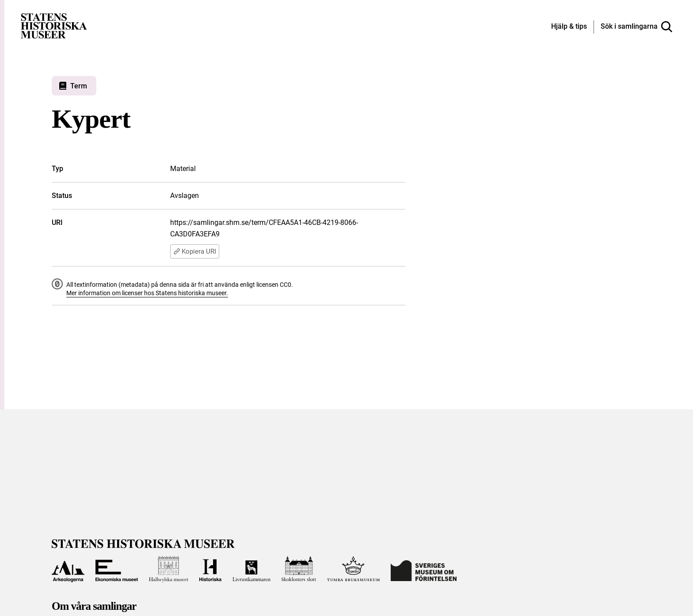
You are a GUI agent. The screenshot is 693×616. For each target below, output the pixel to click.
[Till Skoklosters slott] (299, 569)
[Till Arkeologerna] (68, 569)
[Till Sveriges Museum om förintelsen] (424, 569)
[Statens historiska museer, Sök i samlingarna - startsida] (54, 25)
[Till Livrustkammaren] (251, 569)
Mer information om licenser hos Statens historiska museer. (147, 293)
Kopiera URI (195, 251)
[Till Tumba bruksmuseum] (354, 569)
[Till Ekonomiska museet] (117, 569)
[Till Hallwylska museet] (169, 569)
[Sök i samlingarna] (636, 27)
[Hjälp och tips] (569, 27)
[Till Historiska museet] (210, 569)
